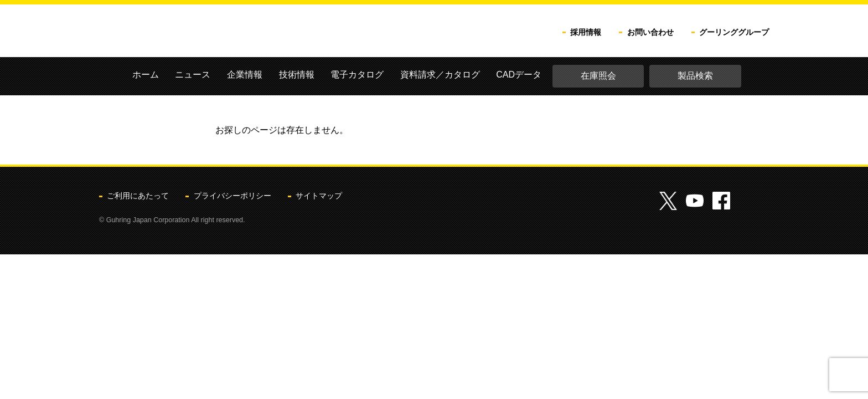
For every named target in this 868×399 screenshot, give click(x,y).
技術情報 (297, 75)
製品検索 (695, 76)
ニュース (193, 75)
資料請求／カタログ (440, 75)
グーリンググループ (734, 32)
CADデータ (519, 75)
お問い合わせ (650, 32)
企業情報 (245, 75)
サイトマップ (319, 196)
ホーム (146, 75)
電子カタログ (357, 75)
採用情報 (586, 32)
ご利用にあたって (138, 196)
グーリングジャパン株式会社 (211, 32)
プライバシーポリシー (232, 196)
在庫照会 (598, 76)
